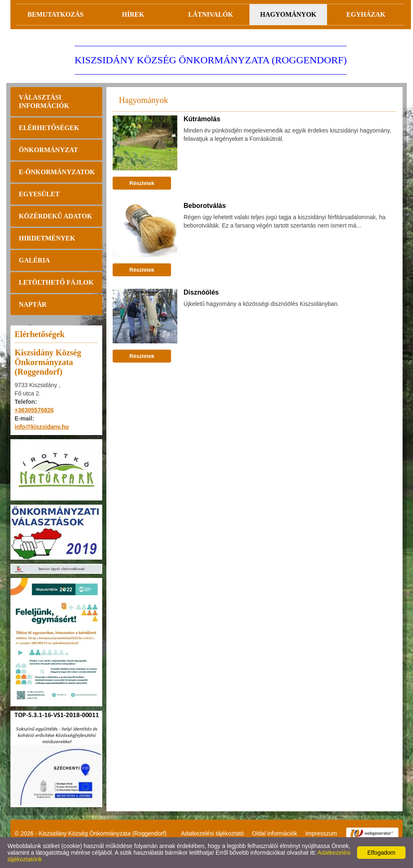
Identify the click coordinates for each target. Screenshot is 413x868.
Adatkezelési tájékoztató (213, 833)
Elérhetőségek (49, 128)
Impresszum (321, 833)
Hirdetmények (47, 238)
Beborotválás (205, 206)
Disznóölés (201, 292)
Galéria (34, 260)
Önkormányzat (48, 150)
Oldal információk (274, 833)
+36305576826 (34, 410)
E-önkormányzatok (57, 172)
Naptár (33, 304)
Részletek (142, 183)
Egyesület (39, 194)
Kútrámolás (202, 119)
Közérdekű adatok (55, 216)
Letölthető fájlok (56, 282)
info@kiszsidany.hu (42, 427)
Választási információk (44, 101)
